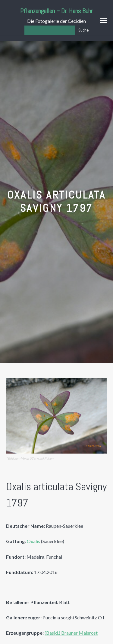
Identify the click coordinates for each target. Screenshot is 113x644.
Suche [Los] (83, 30)
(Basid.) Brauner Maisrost (71, 633)
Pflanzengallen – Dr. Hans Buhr (56, 11)
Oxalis (33, 541)
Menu (103, 20)
